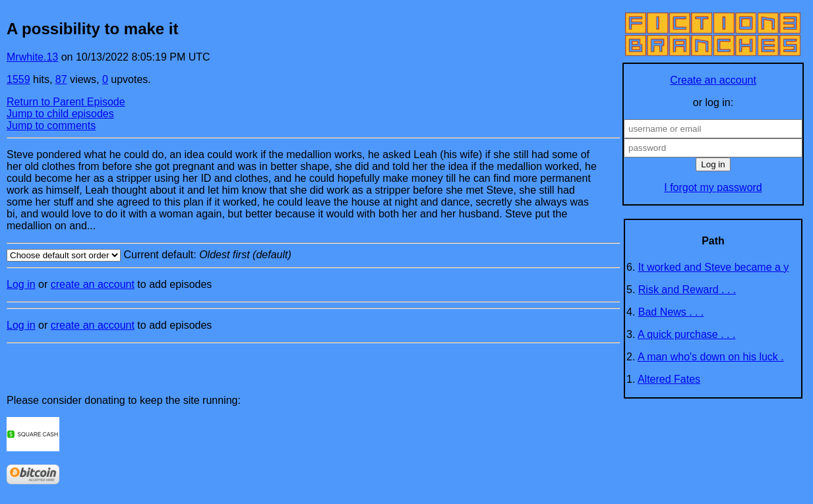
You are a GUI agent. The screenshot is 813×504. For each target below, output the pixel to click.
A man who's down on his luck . (711, 357)
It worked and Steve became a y (714, 267)
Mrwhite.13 (32, 57)
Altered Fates (669, 379)
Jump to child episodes (60, 114)
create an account (93, 284)
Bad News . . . (671, 312)
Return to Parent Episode (66, 102)
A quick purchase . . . (687, 334)
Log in (21, 284)
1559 (18, 79)
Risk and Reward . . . (687, 290)
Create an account (713, 80)
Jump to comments (51, 126)
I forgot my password (713, 187)
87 (61, 79)
